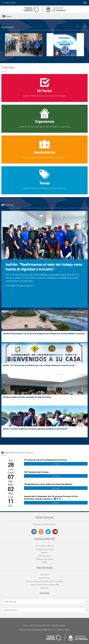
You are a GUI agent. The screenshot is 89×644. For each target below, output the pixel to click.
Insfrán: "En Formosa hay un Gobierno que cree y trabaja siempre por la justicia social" (39, 365)
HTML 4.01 (61, 630)
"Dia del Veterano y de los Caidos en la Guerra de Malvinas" (48, 484)
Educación (45, 588)
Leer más (56, 464)
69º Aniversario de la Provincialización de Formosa (45, 460)
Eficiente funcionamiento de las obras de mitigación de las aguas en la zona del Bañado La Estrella (44, 333)
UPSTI (45, 562)
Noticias (30, 285)
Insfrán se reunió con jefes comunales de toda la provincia (27, 397)
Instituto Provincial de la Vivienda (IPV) (44, 585)
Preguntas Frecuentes (45, 559)
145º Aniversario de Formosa (36, 472)
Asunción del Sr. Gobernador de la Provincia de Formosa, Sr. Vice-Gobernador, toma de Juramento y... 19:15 (51, 497)
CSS (54, 630)
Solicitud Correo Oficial (45, 549)
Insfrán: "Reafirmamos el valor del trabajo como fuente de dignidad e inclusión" (44, 267)
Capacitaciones (44, 578)
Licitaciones (45, 575)
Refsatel (44, 553)
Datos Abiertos (45, 556)
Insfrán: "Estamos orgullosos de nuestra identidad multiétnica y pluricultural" (35, 429)
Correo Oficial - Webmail (45, 546)
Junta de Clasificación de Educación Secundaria (45, 581)
